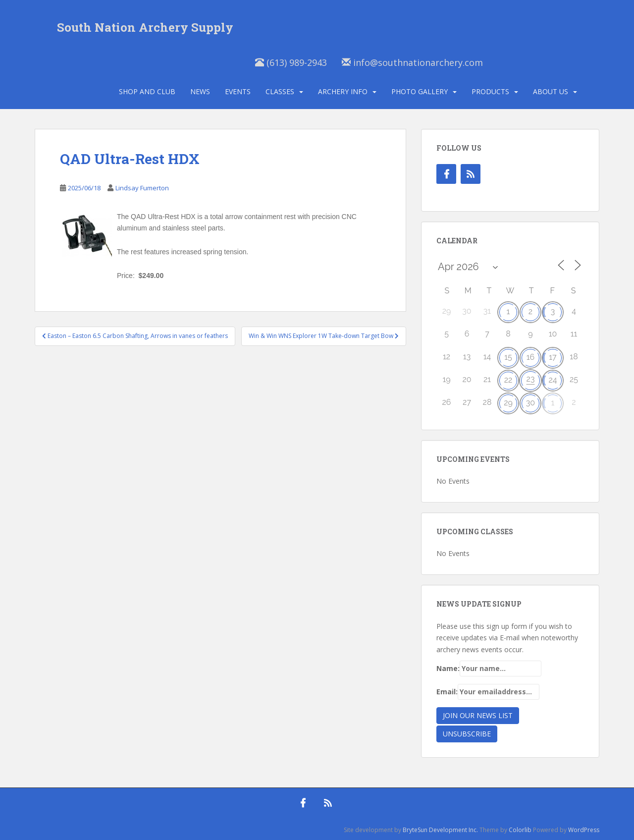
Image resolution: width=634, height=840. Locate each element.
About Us (551, 91)
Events (238, 91)
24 (553, 380)
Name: (489, 669)
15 (508, 357)
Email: (488, 692)
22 (508, 380)
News (200, 91)
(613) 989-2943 (291, 62)
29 (508, 403)
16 (531, 357)
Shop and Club (147, 91)
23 (531, 379)
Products (490, 91)
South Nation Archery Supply (145, 27)
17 (553, 357)
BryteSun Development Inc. (440, 830)
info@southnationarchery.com (412, 62)
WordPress (584, 830)
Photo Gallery (420, 91)
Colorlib (520, 830)
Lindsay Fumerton (142, 188)
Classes (280, 91)
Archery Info (343, 91)
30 (530, 403)
